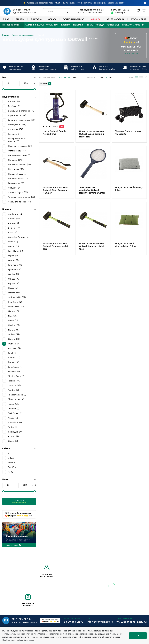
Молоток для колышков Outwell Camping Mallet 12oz (92, 246)
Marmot (13, 311)
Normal (14, 330)
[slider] (3, 89)
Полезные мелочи (19, 165)
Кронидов (15, 432)
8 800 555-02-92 (120, 10)
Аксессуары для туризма (23, 35)
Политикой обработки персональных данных (86, 634)
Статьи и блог (139, 19)
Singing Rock (16, 376)
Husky (13, 288)
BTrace (14, 228)
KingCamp (16, 302)
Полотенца (16, 169)
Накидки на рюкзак (20, 146)
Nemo (13, 321)
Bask (13, 232)
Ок (138, 635)
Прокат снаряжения (133, 25)
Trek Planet (15, 413)
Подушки (15, 160)
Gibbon (14, 279)
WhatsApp (120, 13)
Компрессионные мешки (17, 140)
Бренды (20, 19)
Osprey (14, 339)
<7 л (10, 453)
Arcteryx (14, 223)
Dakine (13, 242)
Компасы (15, 134)
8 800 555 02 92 (74, 622)
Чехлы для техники (19, 202)
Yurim (13, 427)
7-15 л (11, 458)
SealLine (14, 372)
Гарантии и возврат (73, 19)
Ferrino (13, 260)
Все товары (13, 25)
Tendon (14, 390)
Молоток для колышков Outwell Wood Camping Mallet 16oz (92, 134)
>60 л (11, 472)
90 (106, 77)
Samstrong (15, 367)
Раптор (13, 436)
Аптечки (14, 101)
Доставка (36, 19)
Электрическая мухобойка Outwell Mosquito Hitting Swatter (92, 190)
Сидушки (14, 188)
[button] (19, 77)
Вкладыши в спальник (21, 111)
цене (74, 77)
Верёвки (14, 106)
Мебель (89, 25)
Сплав (13, 441)
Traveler (14, 409)
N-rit (13, 316)
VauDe (13, 418)
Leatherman (16, 307)
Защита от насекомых (21, 120)
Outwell (14, 344)
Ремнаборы (16, 183)
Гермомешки (17, 115)
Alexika (14, 219)
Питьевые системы (19, 155)
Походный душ (17, 174)
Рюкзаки (78, 25)
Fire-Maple (15, 265)
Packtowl (14, 348)
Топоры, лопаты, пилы (22, 197)
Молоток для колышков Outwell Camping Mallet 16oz (55, 246)
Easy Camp (16, 251)
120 (110, 77)
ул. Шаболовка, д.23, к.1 (132, 622)
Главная (6, 35)
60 (102, 77)
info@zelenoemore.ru (100, 622)
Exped (13, 256)
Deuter (14, 246)
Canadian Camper (19, 237)
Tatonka (14, 385)
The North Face (17, 395)
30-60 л (12, 467)
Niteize (14, 325)
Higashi (14, 284)
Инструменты (17, 125)
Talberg (14, 381)
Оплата (52, 19)
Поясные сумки (18, 179)
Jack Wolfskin (17, 297)
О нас (6, 19)
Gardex (14, 274)
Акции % (95, 19)
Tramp (14, 404)
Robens (14, 362)
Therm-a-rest (16, 399)
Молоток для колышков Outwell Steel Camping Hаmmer (55, 190)
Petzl (12, 353)
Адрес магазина (115, 19)
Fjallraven (15, 270)
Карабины (16, 129)
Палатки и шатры (34, 25)
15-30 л (12, 463)
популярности (64, 77)
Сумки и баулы (18, 192)
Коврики (66, 25)
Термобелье (113, 25)
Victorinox (15, 423)
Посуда (100, 25)
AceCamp (15, 214)
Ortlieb (14, 334)
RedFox (14, 358)
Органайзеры (17, 151)
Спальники (52, 25)
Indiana (14, 293)
